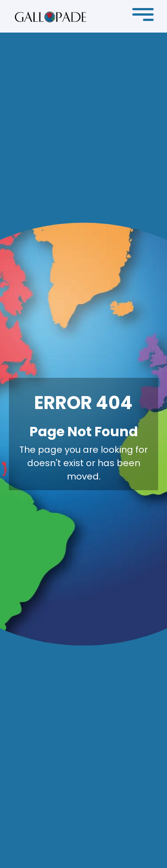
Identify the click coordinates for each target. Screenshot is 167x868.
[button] (143, 17)
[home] (51, 17)
